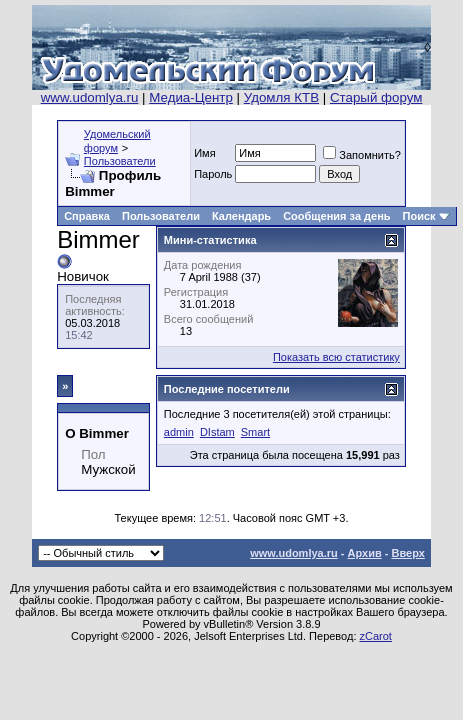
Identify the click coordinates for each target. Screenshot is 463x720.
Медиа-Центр (191, 97)
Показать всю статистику (336, 357)
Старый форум (376, 97)
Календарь (241, 216)
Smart (255, 432)
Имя (204, 153)
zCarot (376, 636)
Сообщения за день (336, 216)
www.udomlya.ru (90, 97)
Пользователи (120, 161)
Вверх (407, 553)
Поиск (419, 216)
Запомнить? (362, 155)
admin (179, 432)
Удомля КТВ (281, 97)
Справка (87, 216)
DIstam (217, 432)
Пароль (213, 174)
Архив (365, 553)
